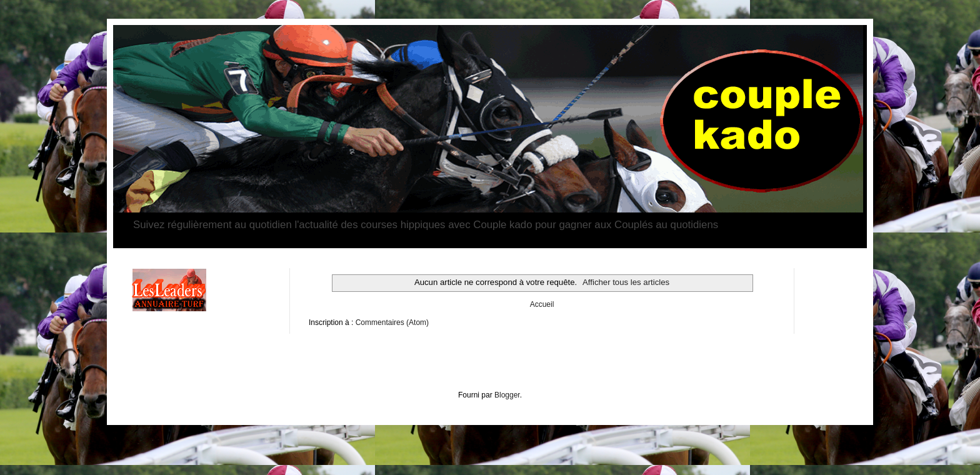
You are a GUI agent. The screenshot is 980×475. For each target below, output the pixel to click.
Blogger (507, 395)
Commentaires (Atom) (392, 322)
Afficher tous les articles (626, 282)
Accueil (542, 304)
